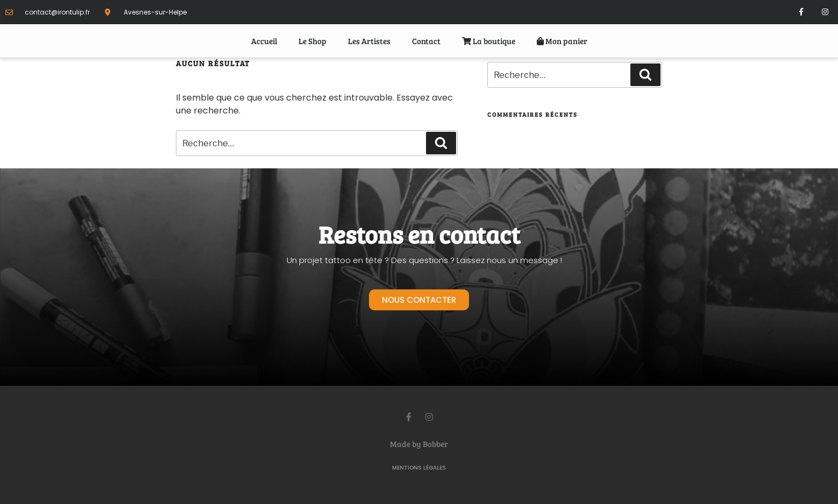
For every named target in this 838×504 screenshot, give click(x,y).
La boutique (489, 41)
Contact (426, 41)
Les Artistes (369, 41)
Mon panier (562, 41)
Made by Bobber (419, 444)
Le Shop (313, 41)
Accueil (264, 41)
